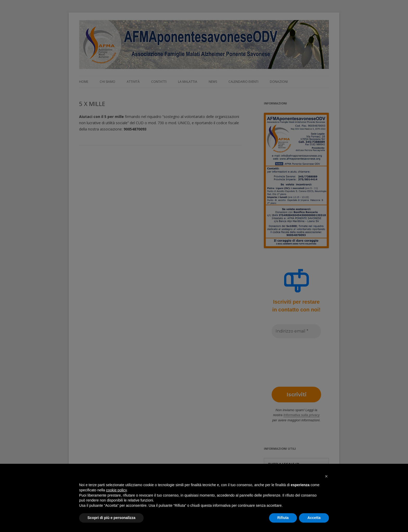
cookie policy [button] (116, 490)
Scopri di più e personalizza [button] (111, 518)
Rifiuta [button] (283, 518)
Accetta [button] (314, 518)
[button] (326, 476)
